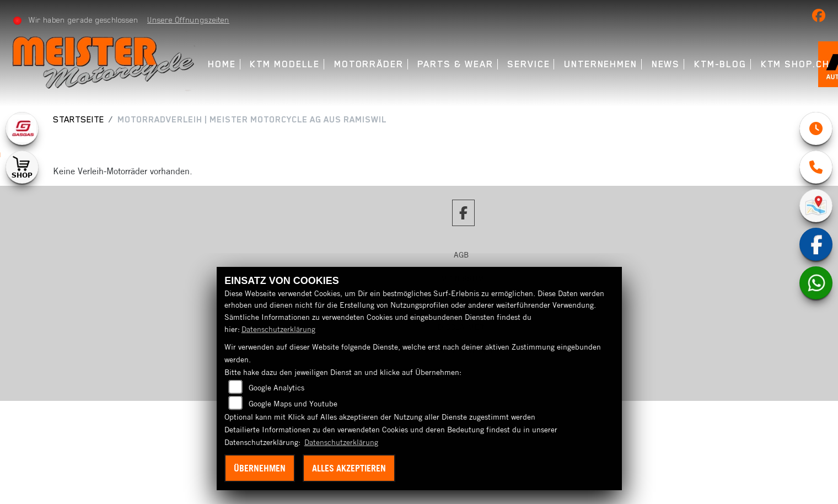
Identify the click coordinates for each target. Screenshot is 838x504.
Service (528, 64)
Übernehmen (260, 468)
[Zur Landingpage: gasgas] (22, 128)
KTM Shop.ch (795, 64)
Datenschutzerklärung (278, 329)
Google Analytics (276, 388)
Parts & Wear (455, 64)
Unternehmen (601, 64)
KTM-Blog (720, 64)
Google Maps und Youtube (293, 404)
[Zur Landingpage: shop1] (22, 167)
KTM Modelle (285, 64)
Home (222, 64)
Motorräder (369, 64)
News (666, 64)
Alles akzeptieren (349, 468)
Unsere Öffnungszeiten (188, 20)
